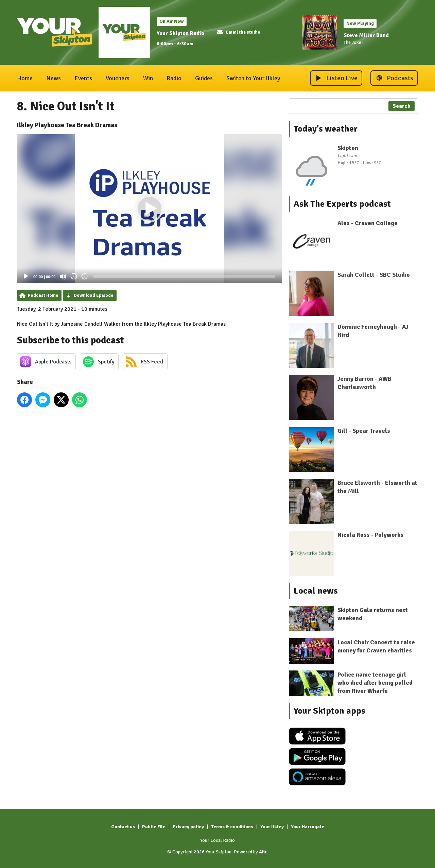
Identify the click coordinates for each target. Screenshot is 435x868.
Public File (154, 827)
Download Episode (93, 295)
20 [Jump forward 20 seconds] (85, 277)
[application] (150, 209)
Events (83, 78)
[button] (150, 209)
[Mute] (63, 276)
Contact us (123, 827)
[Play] (26, 276)
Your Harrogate (308, 827)
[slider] (184, 276)
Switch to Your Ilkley (253, 78)
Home (25, 78)
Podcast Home (43, 295)
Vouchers (118, 78)
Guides (204, 78)
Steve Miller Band (366, 35)
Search (402, 106)
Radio (174, 78)
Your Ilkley (272, 827)
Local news (316, 591)
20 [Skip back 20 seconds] (74, 277)
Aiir (263, 852)
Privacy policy (188, 827)
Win (148, 78)
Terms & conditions (232, 827)
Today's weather (326, 129)
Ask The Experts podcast (342, 204)
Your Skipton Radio (180, 33)
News (54, 78)
